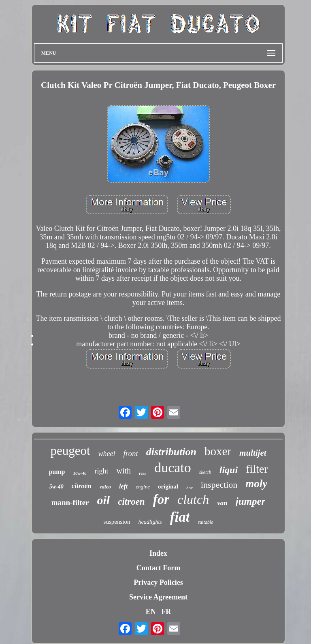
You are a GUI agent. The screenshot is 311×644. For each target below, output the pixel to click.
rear (143, 473)
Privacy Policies (158, 582)
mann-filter (70, 502)
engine (143, 487)
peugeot (70, 451)
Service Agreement (158, 597)
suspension (117, 522)
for (161, 499)
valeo (105, 487)
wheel (107, 454)
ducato (173, 468)
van (222, 503)
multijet (253, 453)
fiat (180, 517)
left (123, 486)
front (131, 453)
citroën (82, 486)
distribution (171, 452)
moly (256, 484)
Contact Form (158, 568)
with (124, 471)
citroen (131, 502)
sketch (205, 472)
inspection (219, 485)
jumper (251, 501)
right (101, 471)
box (190, 488)
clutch (193, 499)
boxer (218, 451)
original (168, 486)
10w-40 (80, 473)
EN (151, 612)
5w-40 (56, 487)
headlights (150, 522)
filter (257, 469)
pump (57, 472)
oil (104, 500)
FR (166, 612)
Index (158, 553)
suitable (205, 522)
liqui (229, 470)
